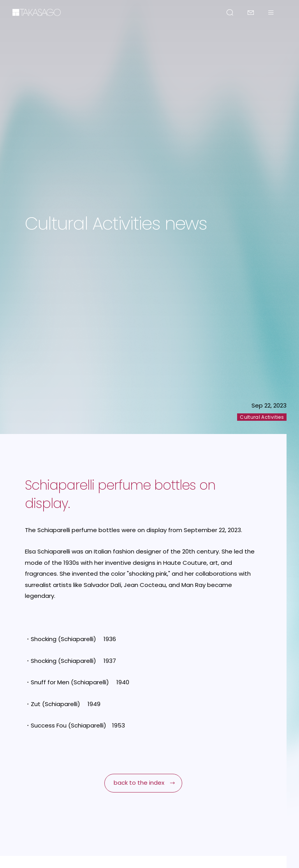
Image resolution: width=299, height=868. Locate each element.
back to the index (139, 783)
